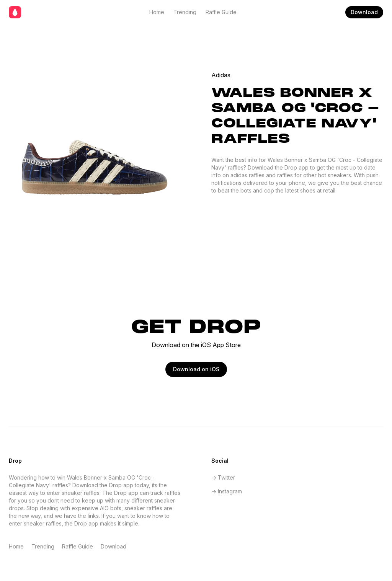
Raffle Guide (221, 12)
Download (364, 12)
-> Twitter (223, 477)
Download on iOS (196, 369)
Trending (185, 12)
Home (157, 12)
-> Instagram (227, 491)
